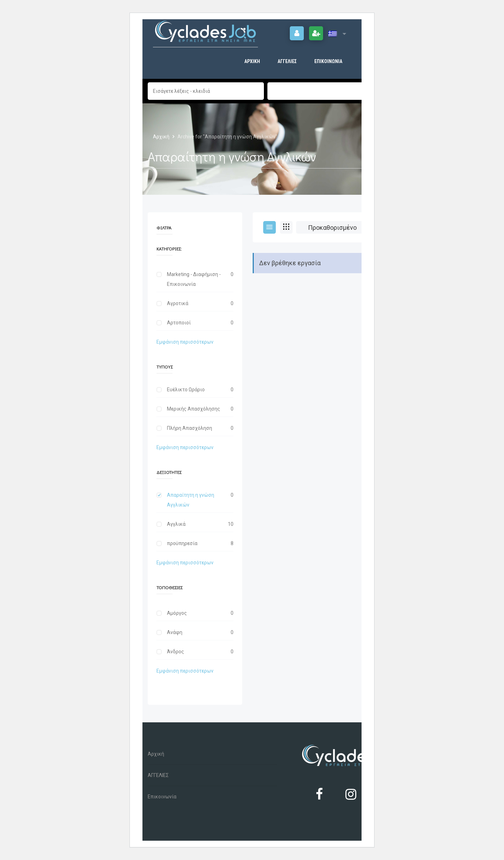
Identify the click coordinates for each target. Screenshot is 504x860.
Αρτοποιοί (179, 323)
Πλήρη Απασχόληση (190, 428)
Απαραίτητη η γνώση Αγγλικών (191, 500)
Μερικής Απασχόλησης (194, 409)
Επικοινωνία (328, 61)
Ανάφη (175, 632)
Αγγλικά (176, 524)
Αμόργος (177, 613)
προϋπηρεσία (182, 543)
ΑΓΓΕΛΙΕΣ (287, 61)
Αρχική (252, 61)
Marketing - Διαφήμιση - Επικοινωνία (194, 279)
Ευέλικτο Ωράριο (186, 390)
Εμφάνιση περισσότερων (185, 342)
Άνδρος (176, 652)
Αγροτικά (178, 303)
